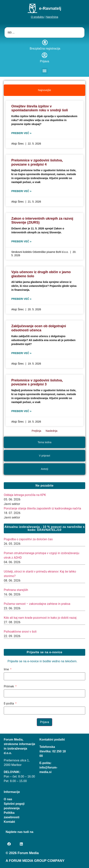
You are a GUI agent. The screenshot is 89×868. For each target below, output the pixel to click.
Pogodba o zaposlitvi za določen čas (28, 539)
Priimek (9, 686)
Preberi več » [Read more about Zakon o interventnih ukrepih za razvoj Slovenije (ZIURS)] (21, 241)
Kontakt (9, 822)
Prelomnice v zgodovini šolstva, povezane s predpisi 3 (37, 382)
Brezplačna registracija (45, 49)
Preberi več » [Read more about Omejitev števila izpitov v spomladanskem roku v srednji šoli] (21, 133)
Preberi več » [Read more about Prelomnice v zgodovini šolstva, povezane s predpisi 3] (21, 411)
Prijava (45, 61)
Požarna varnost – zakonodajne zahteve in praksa (37, 604)
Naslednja (51, 431)
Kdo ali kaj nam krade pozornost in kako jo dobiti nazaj (40, 618)
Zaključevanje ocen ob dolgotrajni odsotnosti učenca (39, 328)
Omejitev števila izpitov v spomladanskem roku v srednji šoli (40, 108)
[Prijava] (44, 55)
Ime (6, 669)
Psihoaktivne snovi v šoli (20, 632)
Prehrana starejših (16, 590)
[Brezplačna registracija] (45, 42)
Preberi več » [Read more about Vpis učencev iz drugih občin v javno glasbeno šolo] (21, 299)
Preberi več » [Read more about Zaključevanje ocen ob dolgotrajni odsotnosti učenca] (21, 353)
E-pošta (9, 704)
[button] (45, 71)
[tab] (44, 90)
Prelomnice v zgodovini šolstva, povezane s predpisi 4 (37, 162)
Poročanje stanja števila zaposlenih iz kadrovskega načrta (42, 508)
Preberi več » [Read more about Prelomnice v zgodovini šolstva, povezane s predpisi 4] (21, 191)
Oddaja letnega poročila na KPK (25, 495)
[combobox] (45, 32)
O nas (8, 799)
